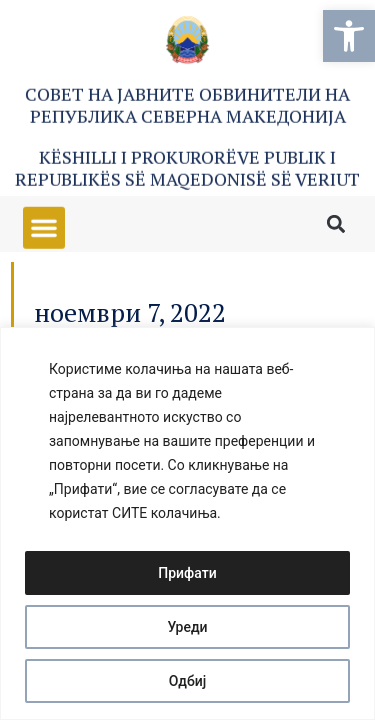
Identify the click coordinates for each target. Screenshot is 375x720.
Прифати (187, 573)
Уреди (187, 627)
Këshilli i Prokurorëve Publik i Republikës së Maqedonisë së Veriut (187, 170)
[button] (349, 36)
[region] (187, 523)
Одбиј (188, 681)
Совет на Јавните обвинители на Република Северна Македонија (187, 107)
